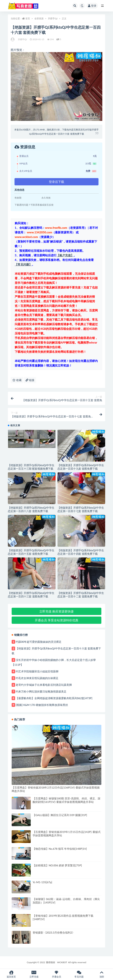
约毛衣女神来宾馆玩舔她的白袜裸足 (37, 678)
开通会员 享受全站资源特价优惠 (56, 620)
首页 (28, 18)
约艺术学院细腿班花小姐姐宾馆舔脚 (37, 671)
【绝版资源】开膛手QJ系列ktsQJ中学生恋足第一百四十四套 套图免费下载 (81, 552)
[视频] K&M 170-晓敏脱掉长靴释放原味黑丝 (42, 705)
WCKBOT (62, 962)
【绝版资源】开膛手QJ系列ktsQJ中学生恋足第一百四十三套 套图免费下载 (31, 595)
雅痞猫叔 (51, 962)
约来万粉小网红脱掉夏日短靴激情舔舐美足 (41, 691)
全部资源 (39, 18)
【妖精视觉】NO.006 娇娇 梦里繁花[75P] (57, 865)
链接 (30, 380)
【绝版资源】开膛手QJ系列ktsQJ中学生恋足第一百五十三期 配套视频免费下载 (31, 467)
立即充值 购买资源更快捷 (56, 611)
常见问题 (79, 974)
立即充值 (34, 974)
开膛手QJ (53, 18)
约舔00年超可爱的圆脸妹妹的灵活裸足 (39, 642)
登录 (92, 6)
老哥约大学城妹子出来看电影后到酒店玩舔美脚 (44, 685)
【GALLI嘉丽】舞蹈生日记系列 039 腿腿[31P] (60, 815)
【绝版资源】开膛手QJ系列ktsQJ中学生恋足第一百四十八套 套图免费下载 (31, 509)
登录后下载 (56, 182)
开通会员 (56, 974)
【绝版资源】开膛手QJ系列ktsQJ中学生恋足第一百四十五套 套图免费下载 (31, 552)
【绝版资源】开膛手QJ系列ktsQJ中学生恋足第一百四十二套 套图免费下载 (81, 595)
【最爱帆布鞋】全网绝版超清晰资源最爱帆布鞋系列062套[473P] (54, 698)
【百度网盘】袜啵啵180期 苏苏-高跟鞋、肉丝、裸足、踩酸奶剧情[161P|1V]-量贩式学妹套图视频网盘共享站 (67, 800)
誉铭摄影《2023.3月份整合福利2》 (54, 932)
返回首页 (11, 974)
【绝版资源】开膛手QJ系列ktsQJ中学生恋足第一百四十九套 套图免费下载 (81, 467)
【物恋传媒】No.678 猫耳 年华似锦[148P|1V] (60, 849)
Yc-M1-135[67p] (42, 882)
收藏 (17, 380)
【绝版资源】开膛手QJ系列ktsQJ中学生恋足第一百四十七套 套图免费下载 (81, 509)
